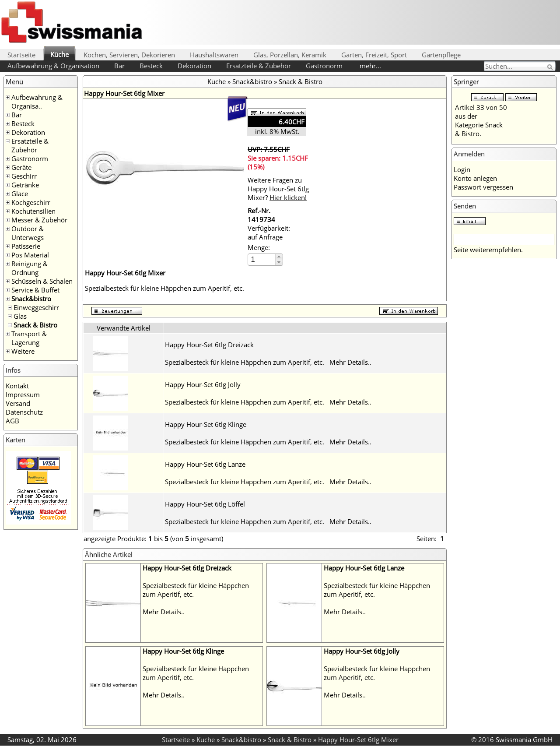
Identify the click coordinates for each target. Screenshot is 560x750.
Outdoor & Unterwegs (28, 233)
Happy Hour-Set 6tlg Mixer (358, 739)
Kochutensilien (33, 211)
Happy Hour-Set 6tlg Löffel (205, 504)
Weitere (23, 351)
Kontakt (17, 386)
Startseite (21, 55)
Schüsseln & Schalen (42, 281)
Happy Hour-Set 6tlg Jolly (203, 384)
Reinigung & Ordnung (30, 268)
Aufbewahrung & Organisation (53, 66)
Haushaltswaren (214, 55)
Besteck (151, 66)
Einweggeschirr (36, 307)
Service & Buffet (35, 290)
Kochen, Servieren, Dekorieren (129, 55)
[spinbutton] (262, 259)
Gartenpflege (441, 55)
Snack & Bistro (35, 325)
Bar (119, 66)
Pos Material (30, 255)
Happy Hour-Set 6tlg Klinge (206, 424)
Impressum (23, 394)
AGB (12, 421)
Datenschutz (24, 412)
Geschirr (24, 176)
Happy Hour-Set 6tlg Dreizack (209, 345)
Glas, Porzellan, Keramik (290, 55)
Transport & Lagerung (29, 338)
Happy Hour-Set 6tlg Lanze (205, 464)
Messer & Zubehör (39, 220)
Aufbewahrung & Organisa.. (37, 102)
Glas (20, 316)
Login (462, 169)
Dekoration (194, 66)
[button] (279, 257)
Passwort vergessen (483, 187)
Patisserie (26, 246)
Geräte (21, 167)
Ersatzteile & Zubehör (259, 66)
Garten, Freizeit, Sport (374, 55)
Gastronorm (324, 66)
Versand (18, 403)
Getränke (25, 185)
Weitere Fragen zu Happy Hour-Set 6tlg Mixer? (278, 189)
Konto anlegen (475, 178)
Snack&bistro (31, 299)
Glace (20, 194)
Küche (59, 54)
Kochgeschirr (31, 202)
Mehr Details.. (350, 362)
